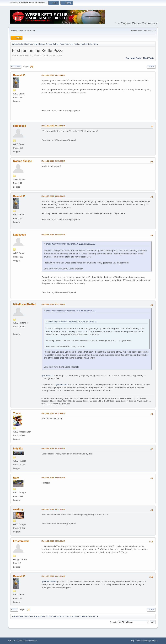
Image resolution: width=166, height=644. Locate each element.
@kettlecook (62, 384)
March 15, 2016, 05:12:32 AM (53, 509)
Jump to (114, 622)
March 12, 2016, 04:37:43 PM (53, 126)
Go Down (16, 67)
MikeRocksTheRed (25, 304)
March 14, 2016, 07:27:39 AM (53, 304)
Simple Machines (30, 641)
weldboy (18, 509)
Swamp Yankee (22, 161)
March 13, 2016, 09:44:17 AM (53, 235)
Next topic (148, 58)
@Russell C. (48, 375)
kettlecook (19, 126)
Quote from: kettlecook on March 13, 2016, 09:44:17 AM (71, 311)
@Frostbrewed (49, 581)
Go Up (14, 610)
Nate (16, 478)
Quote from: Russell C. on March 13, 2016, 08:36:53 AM (71, 244)
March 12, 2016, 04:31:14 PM (53, 75)
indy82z (18, 449)
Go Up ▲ (154, 641)
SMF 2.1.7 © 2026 (15, 641)
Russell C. (19, 75)
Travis (17, 413)
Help (132, 641)
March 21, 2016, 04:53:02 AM (53, 541)
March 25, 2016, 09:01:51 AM (53, 576)
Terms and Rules (142, 641)
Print (151, 67)
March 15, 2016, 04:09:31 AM (53, 478)
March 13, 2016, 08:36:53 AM (53, 196)
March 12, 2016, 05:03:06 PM (53, 161)
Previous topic (134, 58)
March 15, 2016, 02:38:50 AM (53, 448)
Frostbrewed (21, 541)
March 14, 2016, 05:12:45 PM (53, 413)
